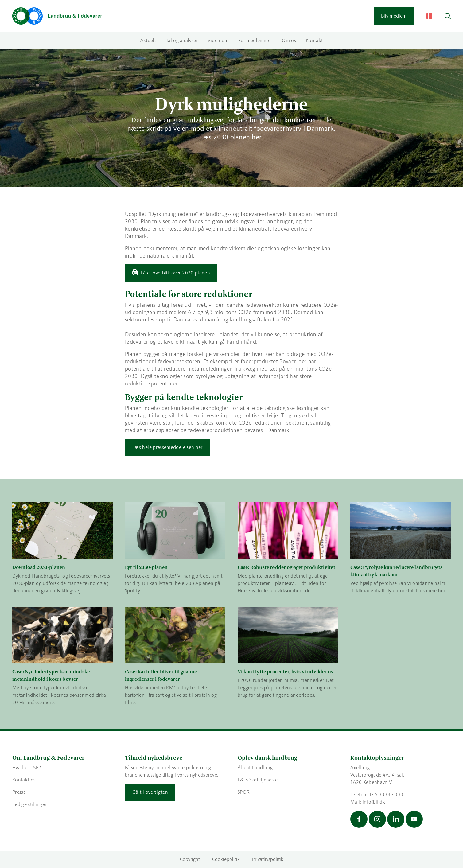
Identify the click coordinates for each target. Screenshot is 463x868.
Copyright (190, 859)
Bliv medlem (394, 16)
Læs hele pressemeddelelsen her (167, 447)
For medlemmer (255, 40)
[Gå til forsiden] (57, 16)
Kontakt (314, 40)
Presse (19, 792)
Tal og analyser (182, 40)
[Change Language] (429, 16)
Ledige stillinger (29, 804)
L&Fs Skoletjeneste (258, 780)
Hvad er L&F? (27, 767)
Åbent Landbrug (255, 767)
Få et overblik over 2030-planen (175, 273)
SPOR (244, 792)
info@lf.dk (374, 802)
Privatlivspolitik (268, 859)
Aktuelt (148, 40)
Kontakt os (24, 780)
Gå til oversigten (150, 792)
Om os (289, 40)
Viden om (218, 40)
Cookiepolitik (226, 859)
